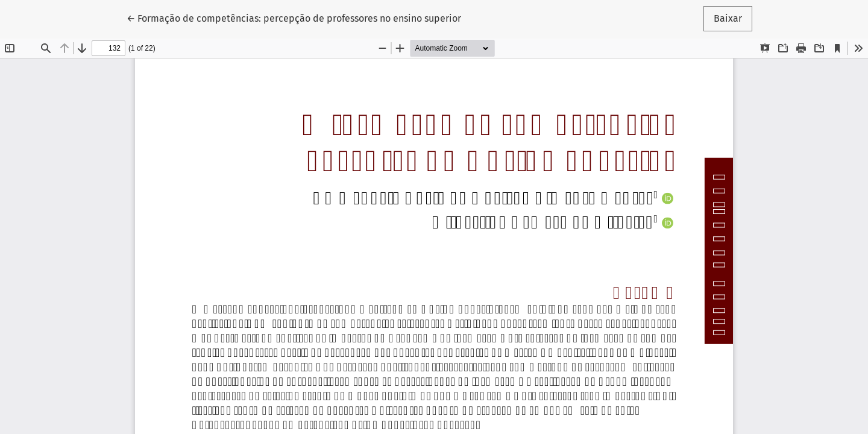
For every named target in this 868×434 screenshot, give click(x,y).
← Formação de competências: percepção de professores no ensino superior (294, 17)
